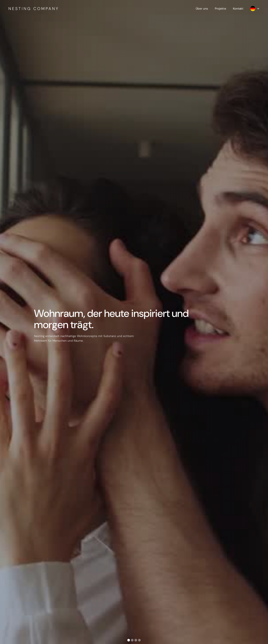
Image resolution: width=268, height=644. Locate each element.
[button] (253, 9)
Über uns (202, 9)
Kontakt (238, 9)
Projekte (220, 9)
